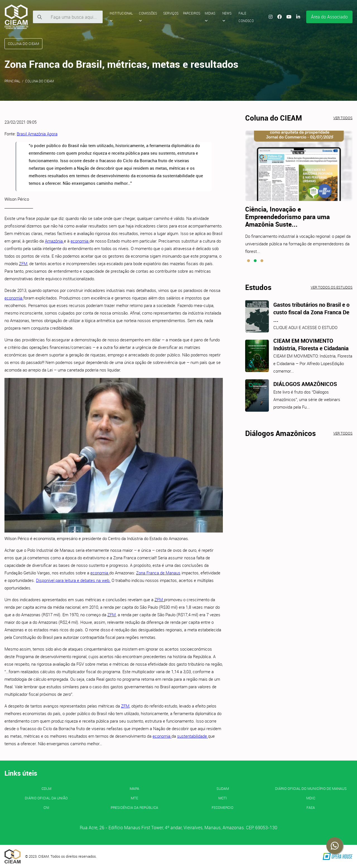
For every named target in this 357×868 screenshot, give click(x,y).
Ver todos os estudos (332, 287)
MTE (134, 798)
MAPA (134, 788)
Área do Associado (329, 17)
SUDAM (223, 788)
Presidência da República (134, 807)
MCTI (223, 798)
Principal (12, 81)
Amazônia (54, 241)
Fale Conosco (246, 17)
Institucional (121, 17)
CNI (46, 807)
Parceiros (192, 13)
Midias (210, 17)
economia (80, 241)
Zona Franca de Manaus (158, 573)
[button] (249, 261)
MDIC (311, 798)
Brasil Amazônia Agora (37, 134)
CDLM (46, 788)
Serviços (171, 13)
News (227, 17)
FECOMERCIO (223, 807)
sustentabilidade (193, 736)
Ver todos (343, 118)
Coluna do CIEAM (39, 81)
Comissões (148, 17)
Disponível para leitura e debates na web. (73, 580)
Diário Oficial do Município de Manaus (311, 788)
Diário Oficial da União (46, 798)
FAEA (311, 807)
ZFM (23, 263)
